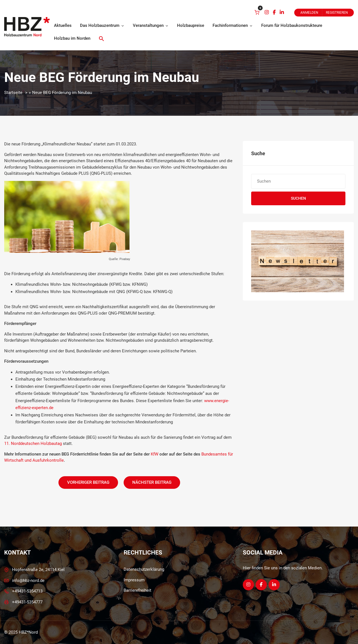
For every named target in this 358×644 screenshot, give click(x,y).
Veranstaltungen (151, 25)
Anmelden (309, 13)
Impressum (134, 580)
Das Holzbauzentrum (102, 25)
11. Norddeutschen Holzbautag (33, 444)
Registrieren (337, 13)
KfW (155, 454)
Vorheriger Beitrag (88, 482)
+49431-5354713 (27, 591)
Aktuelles (63, 25)
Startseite (13, 93)
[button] (102, 39)
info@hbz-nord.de (28, 581)
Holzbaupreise (191, 25)
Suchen (298, 198)
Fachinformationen (233, 25)
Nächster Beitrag (152, 482)
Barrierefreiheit (137, 590)
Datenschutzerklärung (144, 569)
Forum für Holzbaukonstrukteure (292, 25)
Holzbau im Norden (72, 38)
